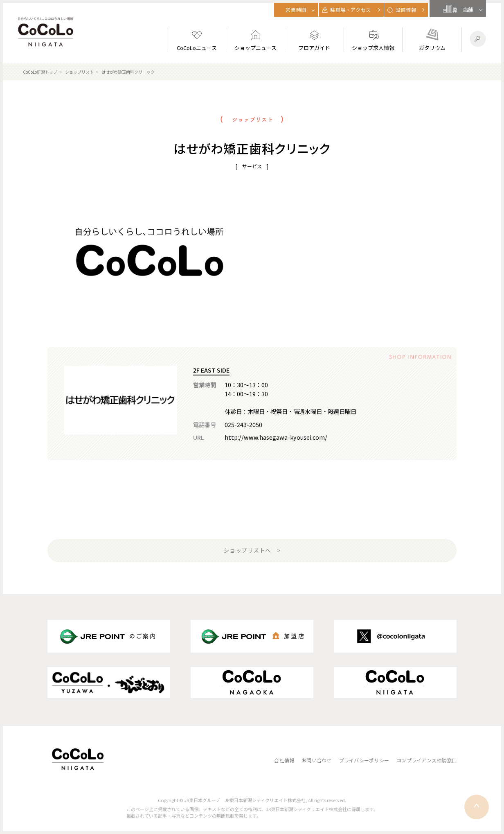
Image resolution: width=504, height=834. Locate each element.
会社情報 (284, 760)
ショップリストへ (247, 550)
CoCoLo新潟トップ (40, 72)
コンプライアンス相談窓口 (426, 760)
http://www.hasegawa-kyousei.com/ (276, 437)
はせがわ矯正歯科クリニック (128, 72)
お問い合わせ (316, 760)
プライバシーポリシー (364, 760)
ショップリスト (79, 72)
